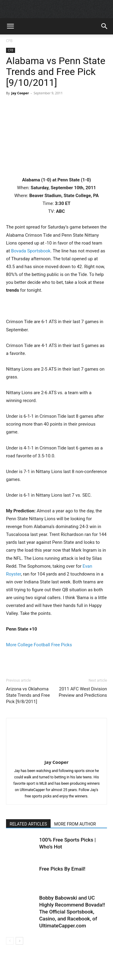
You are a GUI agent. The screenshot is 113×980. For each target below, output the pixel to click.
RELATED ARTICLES (28, 824)
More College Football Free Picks (39, 645)
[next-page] (19, 941)
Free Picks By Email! (62, 869)
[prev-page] (10, 941)
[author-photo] (57, 754)
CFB (9, 41)
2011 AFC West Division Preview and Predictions (83, 692)
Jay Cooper (20, 93)
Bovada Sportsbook (31, 251)
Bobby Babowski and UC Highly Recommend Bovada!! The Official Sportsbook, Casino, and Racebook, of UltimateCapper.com (72, 912)
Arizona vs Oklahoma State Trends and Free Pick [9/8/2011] (28, 695)
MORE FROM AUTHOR (75, 824)
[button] (10, 26)
